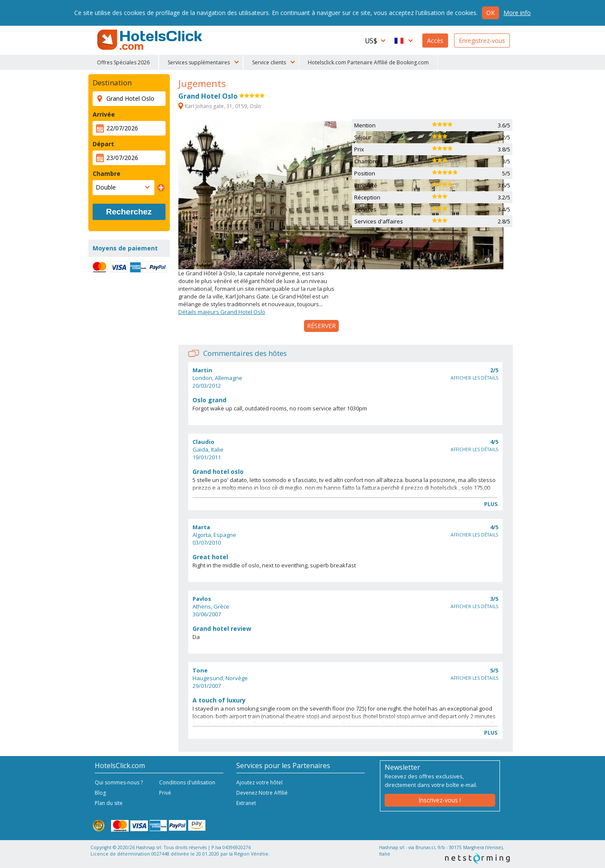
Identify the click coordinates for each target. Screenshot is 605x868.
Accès (435, 41)
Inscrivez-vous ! (440, 800)
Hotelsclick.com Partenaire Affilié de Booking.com (368, 62)
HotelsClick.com (150, 40)
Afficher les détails (474, 378)
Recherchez (129, 212)
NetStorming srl (477, 858)
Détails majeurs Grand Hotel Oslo (222, 312)
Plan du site (109, 803)
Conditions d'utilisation (187, 782)
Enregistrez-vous (482, 41)
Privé (165, 793)
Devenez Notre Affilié (262, 793)
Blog (100, 793)
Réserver (321, 326)
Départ (103, 144)
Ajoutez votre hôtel (259, 782)
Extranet (246, 803)
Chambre (107, 173)
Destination (112, 83)
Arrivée (104, 114)
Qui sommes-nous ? (119, 782)
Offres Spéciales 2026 (123, 62)
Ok (491, 13)
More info (517, 13)
